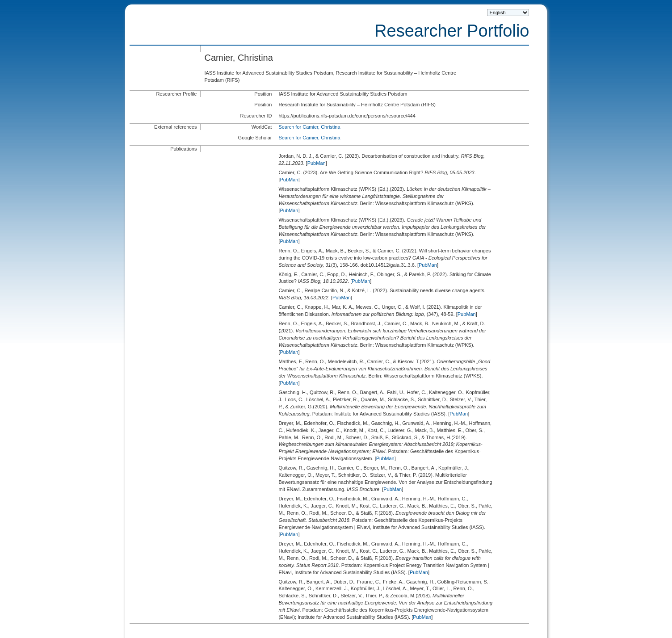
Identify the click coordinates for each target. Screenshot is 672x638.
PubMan (317, 163)
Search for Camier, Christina (309, 127)
